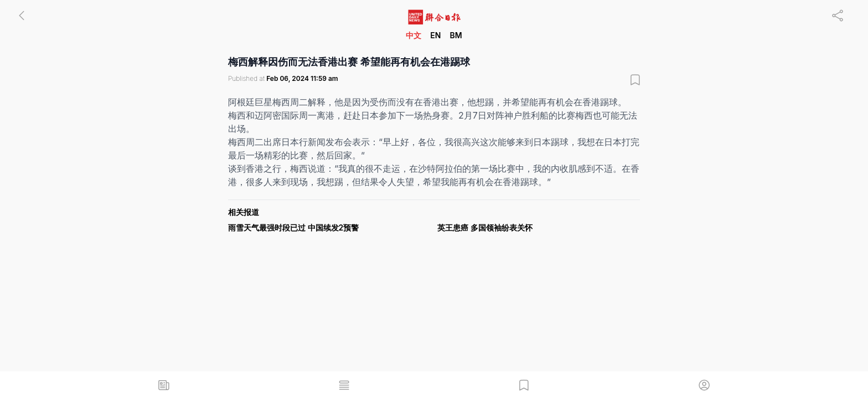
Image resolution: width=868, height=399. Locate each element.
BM (456, 35)
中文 (414, 35)
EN (435, 35)
